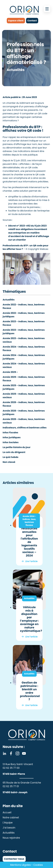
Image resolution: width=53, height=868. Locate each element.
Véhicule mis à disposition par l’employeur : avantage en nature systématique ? (31, 619)
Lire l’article (32, 561)
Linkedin (5, 753)
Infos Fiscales (10, 433)
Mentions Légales (20, 865)
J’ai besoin (9, 828)
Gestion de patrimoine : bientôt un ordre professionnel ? (30, 691)
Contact (32, 21)
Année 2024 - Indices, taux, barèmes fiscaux (29, 521)
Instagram (17, 753)
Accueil (7, 812)
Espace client (16, 21)
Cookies (38, 865)
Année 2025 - (10, 372)
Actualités (9, 300)
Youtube (24, 753)
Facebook (11, 753)
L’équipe (8, 823)
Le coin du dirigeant (14, 452)
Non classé (9, 462)
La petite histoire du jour (17, 447)
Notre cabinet (11, 818)
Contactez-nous (14, 859)
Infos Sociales (11, 442)
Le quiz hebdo (11, 457)
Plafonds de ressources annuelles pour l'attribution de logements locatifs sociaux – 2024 (29, 540)
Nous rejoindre (11, 838)
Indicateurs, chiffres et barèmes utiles (25, 428)
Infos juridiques (12, 437)
